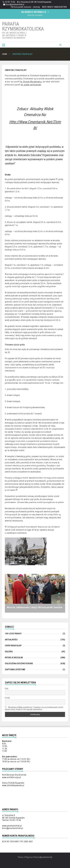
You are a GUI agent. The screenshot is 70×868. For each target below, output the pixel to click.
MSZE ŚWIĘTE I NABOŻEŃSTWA (54, 7)
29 (57, 179)
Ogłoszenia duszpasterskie (19, 664)
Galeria (9, 652)
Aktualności (11, 640)
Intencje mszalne (35, 15)
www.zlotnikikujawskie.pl (13, 785)
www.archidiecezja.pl (11, 777)
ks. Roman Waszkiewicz (31, 82)
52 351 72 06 (9, 2)
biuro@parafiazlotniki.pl (14, 4)
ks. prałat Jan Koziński (31, 85)
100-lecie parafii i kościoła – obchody (25, 7)
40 (16, 490)
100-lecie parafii (13, 634)
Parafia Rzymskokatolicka (23, 26)
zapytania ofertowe (15, 670)
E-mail (7, 698)
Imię (7, 688)
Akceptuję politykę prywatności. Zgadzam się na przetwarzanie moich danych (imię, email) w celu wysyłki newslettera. (34, 708)
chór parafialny (13, 646)
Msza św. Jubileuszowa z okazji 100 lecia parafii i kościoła (35, 607)
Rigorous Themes (33, 857)
